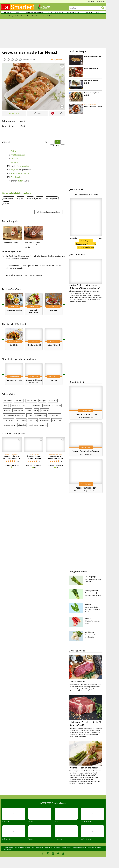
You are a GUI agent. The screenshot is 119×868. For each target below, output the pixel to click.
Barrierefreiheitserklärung (82, 847)
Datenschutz (48, 847)
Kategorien (8, 849)
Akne (36, 410)
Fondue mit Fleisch (91, 69)
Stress (29, 415)
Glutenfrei (22, 425)
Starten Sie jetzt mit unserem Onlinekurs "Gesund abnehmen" (86, 274)
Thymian (14, 170)
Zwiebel (14, 151)
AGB (33, 847)
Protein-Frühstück (53, 345)
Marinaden (8, 401)
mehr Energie (8, 420)
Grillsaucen (19, 401)
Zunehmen (33, 420)
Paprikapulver (17, 177)
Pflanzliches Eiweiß (34, 345)
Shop (98, 12)
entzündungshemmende (38, 425)
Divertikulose (18, 410)
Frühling (7, 12)
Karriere (14, 847)
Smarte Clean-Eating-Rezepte (86, 451)
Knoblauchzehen (18, 155)
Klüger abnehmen (55, 12)
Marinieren (53, 401)
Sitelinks (21, 847)
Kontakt (28, 847)
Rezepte (18, 12)
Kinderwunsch (35, 405)
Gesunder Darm (9, 425)
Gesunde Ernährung (35, 12)
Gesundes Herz (40, 415)
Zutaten (6, 142)
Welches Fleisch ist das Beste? (84, 768)
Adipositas (45, 410)
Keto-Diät (53, 310)
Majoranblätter (23, 166)
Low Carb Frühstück (14, 310)
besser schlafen (55, 415)
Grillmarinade (31, 401)
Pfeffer (20, 181)
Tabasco (14, 162)
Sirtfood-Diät (44, 420)
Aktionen (88, 12)
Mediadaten (96, 847)
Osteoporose (48, 405)
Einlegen (42, 401)
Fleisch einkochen (78, 682)
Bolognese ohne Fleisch (93, 107)
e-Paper (99, 238)
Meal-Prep (53, 380)
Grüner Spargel (90, 577)
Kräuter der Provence (20, 173)
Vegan (6, 405)
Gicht (25, 405)
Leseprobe (73, 238)
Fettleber (7, 410)
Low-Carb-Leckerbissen (86, 414)
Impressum (39, 847)
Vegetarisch (15, 405)
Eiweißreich (14, 345)
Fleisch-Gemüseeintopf (93, 56)
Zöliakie (28, 410)
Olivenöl (14, 159)
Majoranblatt (9, 198)
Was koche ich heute (14, 380)
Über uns (7, 847)
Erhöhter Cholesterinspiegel (14, 415)
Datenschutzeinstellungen (63, 847)
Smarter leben (73, 12)
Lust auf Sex (57, 420)
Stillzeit (58, 405)
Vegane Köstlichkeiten (86, 488)
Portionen (57, 146)
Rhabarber (89, 618)
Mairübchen (89, 632)
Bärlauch (88, 604)
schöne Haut (21, 420)
